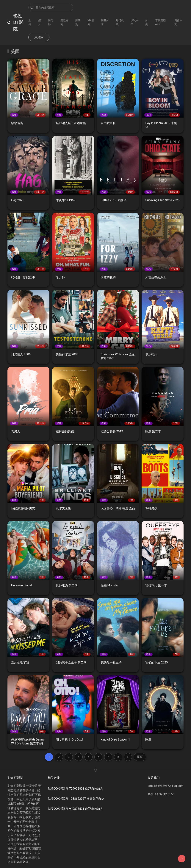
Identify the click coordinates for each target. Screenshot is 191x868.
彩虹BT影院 (15, 22)
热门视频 (120, 22)
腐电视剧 (64, 22)
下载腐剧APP (160, 22)
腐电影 (51, 22)
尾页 (140, 757)
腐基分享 (105, 22)
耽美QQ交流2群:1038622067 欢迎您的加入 (76, 799)
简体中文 (178, 22)
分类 (147, 22)
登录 (39, 38)
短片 (40, 22)
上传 (30, 22)
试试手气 (134, 22)
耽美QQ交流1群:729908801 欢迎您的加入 (75, 789)
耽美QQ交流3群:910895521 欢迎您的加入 (75, 809)
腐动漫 (78, 22)
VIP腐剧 (91, 22)
